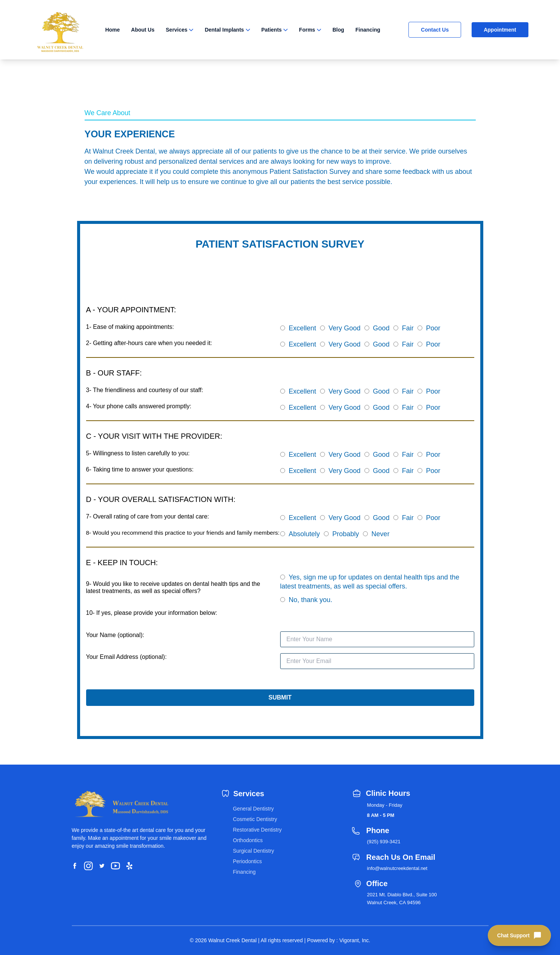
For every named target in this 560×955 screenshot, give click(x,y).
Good (381, 328)
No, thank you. (311, 600)
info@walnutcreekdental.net (397, 868)
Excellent (303, 328)
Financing (368, 30)
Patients (272, 30)
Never (381, 534)
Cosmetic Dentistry (255, 819)
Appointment (500, 30)
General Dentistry (253, 809)
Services (177, 30)
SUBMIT (280, 697)
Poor (433, 328)
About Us (143, 30)
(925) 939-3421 (384, 842)
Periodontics (247, 861)
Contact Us (435, 30)
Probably (346, 534)
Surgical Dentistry (253, 851)
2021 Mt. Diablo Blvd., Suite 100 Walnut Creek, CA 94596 (402, 899)
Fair (408, 328)
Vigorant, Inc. (355, 940)
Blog (338, 30)
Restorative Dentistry (257, 830)
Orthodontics (248, 840)
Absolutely (304, 534)
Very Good (345, 328)
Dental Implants (224, 30)
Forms (307, 30)
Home (113, 30)
